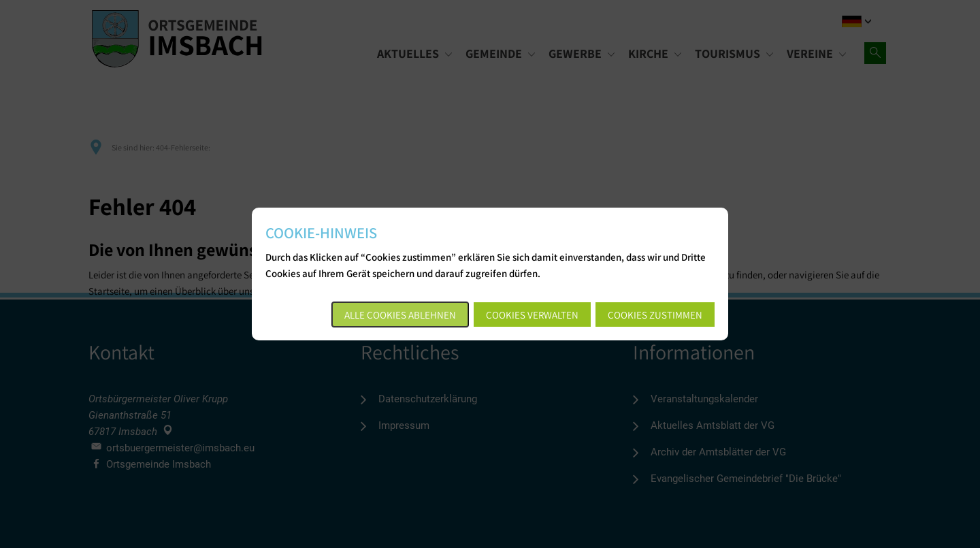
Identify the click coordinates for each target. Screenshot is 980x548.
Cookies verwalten (532, 315)
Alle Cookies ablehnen (400, 315)
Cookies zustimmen (655, 315)
